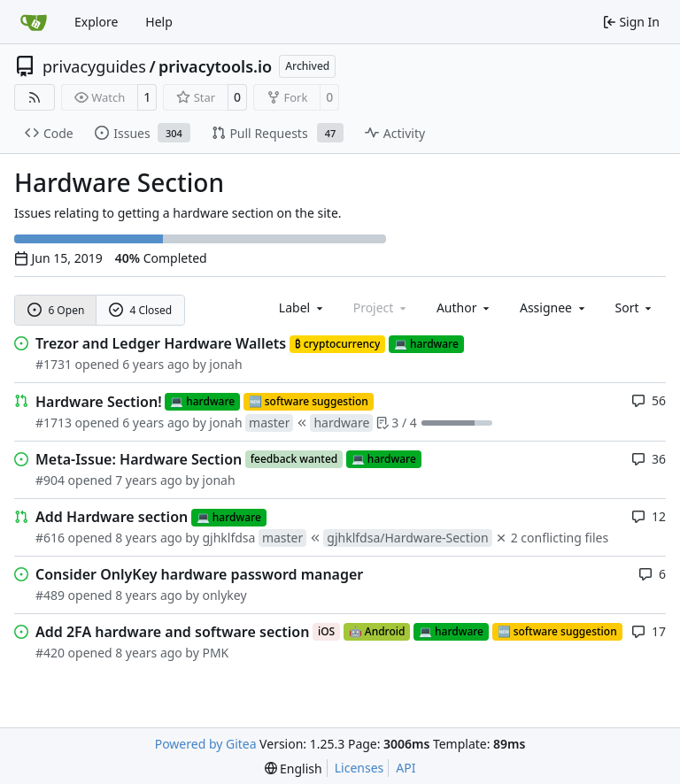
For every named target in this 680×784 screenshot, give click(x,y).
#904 (50, 480)
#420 (50, 653)
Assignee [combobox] (554, 307)
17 (649, 631)
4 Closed (141, 310)
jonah (225, 364)
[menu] (635, 307)
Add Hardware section (112, 517)
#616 (50, 538)
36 (649, 459)
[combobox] (302, 307)
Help (159, 22)
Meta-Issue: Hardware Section (139, 459)
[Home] (34, 22)
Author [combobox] (464, 307)
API (406, 768)
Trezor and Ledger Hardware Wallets (161, 343)
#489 (50, 595)
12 (649, 516)
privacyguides (94, 66)
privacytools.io (215, 66)
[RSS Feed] (35, 97)
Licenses (359, 768)
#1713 (54, 423)
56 (649, 400)
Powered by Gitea (206, 744)
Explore (96, 22)
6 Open (56, 310)
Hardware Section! (99, 402)
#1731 (54, 364)
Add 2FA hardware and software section (172, 632)
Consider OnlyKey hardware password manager (199, 574)
